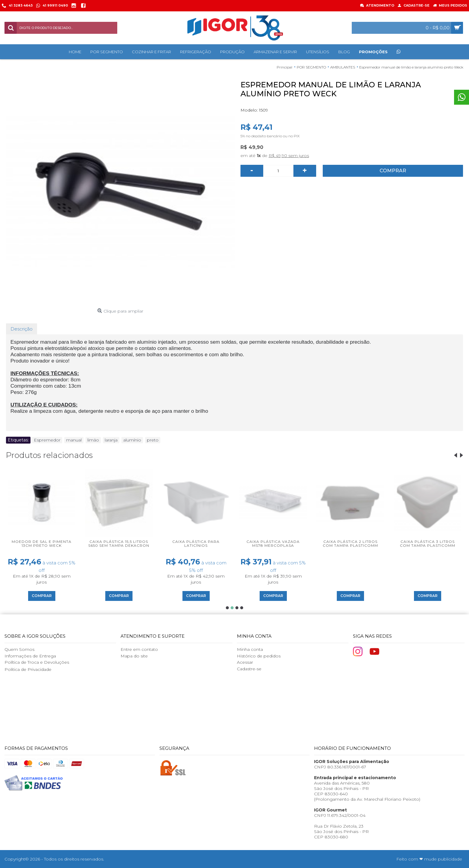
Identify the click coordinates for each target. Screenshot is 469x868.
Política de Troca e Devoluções (37, 662)
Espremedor (47, 440)
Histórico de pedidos (259, 656)
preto (153, 440)
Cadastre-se (249, 669)
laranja (111, 440)
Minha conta (250, 649)
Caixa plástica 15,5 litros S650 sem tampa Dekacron (119, 543)
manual (74, 440)
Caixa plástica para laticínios (196, 543)
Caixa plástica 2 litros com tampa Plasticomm (350, 543)
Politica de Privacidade (28, 669)
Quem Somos (19, 649)
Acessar (245, 662)
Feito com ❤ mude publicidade (429, 859)
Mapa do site (134, 656)
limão (93, 440)
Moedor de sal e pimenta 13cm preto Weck (42, 543)
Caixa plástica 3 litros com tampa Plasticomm (428, 543)
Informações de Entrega (30, 656)
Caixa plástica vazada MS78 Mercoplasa (273, 543)
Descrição (22, 329)
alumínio (132, 440)
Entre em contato (139, 649)
